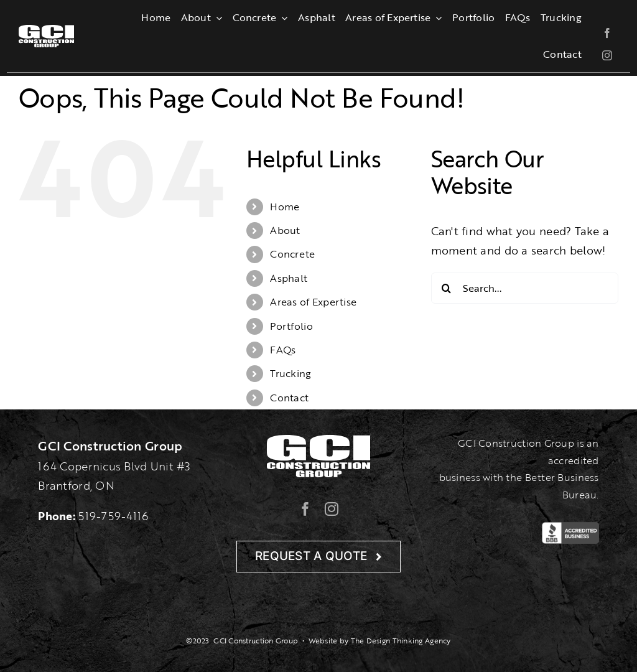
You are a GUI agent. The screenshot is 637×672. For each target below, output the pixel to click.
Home (285, 207)
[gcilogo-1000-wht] (46, 30)
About (285, 230)
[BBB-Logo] (570, 528)
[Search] (447, 288)
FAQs (283, 350)
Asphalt (289, 278)
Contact (289, 398)
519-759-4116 (113, 516)
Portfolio (291, 326)
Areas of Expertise (313, 302)
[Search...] (525, 288)
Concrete (292, 254)
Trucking (291, 373)
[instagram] (607, 55)
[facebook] (607, 33)
